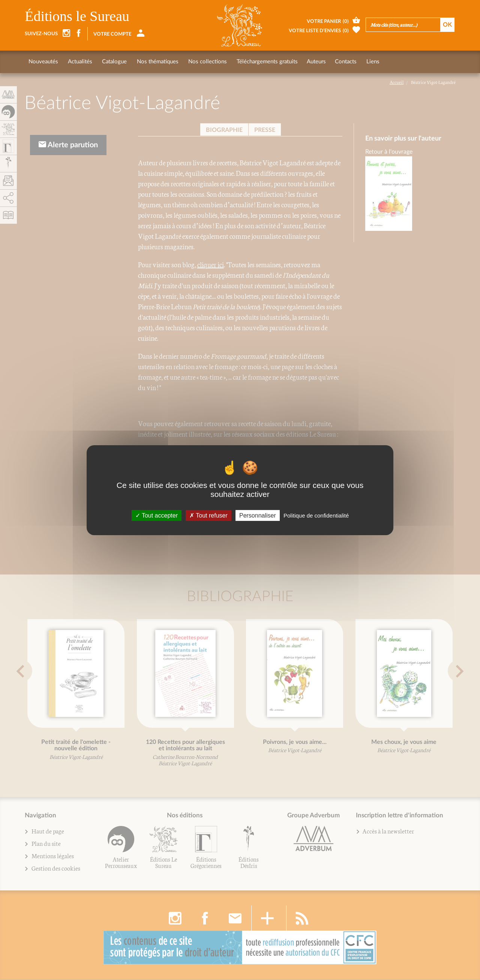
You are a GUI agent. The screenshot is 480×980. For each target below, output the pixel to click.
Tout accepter (157, 515)
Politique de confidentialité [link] (316, 515)
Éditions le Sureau (77, 16)
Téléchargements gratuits (263, 62)
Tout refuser (208, 515)
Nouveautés (43, 62)
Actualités (79, 62)
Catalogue (113, 62)
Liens (368, 62)
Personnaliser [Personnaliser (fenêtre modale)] (258, 515)
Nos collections (204, 62)
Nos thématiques (155, 62)
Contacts (342, 62)
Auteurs (312, 62)
